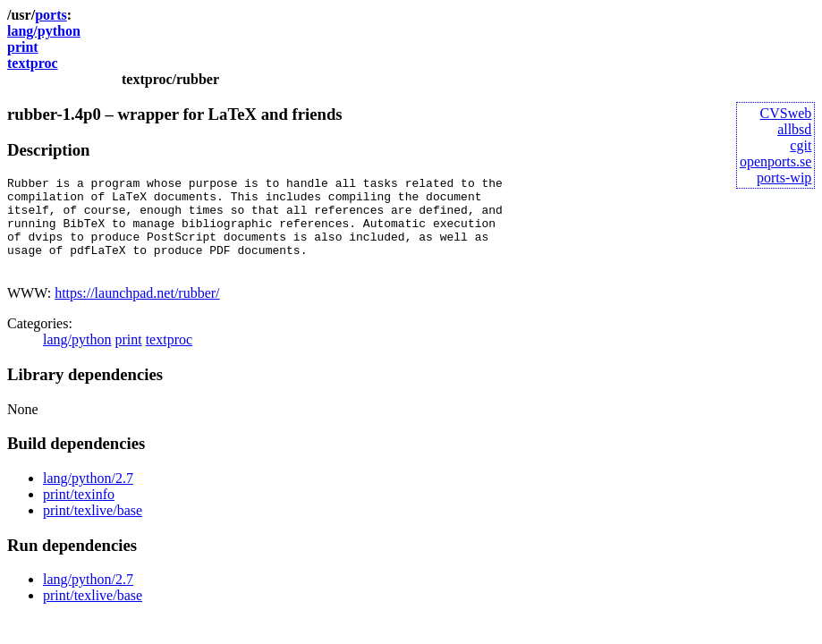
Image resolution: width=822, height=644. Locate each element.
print (23, 47)
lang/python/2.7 (88, 497)
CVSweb (786, 113)
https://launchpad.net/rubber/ (137, 312)
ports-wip (784, 178)
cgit (801, 145)
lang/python (44, 31)
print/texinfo (79, 513)
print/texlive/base (93, 529)
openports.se (775, 161)
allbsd (794, 129)
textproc (33, 63)
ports (51, 15)
